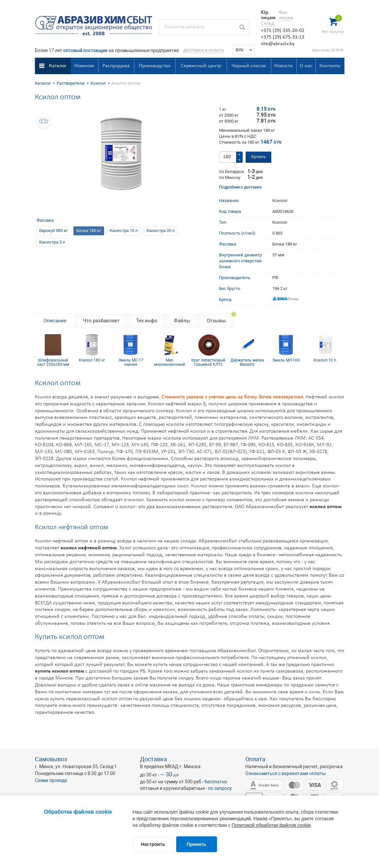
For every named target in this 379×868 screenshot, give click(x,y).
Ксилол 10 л (325, 360)
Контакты (330, 66)
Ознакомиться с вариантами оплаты (285, 773)
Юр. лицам (267, 15)
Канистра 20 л (161, 231)
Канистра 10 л (124, 231)
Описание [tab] (55, 321)
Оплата (255, 759)
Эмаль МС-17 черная (131, 362)
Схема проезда (51, 780)
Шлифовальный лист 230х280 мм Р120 (53, 362)
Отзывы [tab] (216, 321)
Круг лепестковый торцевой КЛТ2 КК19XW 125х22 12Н (208, 362)
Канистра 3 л (52, 242)
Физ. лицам (284, 15)
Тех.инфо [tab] (147, 321)
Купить (258, 157)
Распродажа (116, 66)
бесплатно (216, 782)
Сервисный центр (201, 66)
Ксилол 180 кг (92, 360)
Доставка (153, 759)
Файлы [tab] (182, 321)
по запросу (220, 788)
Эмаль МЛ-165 (286, 360)
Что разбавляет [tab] (101, 321)
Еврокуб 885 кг (54, 231)
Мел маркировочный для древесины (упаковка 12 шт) (169, 362)
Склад (268, 23)
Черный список (249, 66)
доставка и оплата (204, 50)
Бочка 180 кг (89, 231)
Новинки (84, 66)
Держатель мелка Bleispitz (247, 362)
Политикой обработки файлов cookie (271, 825)
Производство (155, 66)
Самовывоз (51, 759)
